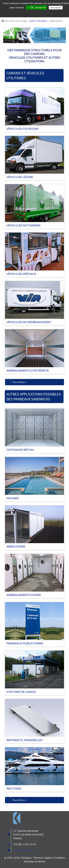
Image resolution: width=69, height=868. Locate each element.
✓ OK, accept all (36, 7)
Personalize (56, 8)
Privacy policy (36, 13)
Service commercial (23, 850)
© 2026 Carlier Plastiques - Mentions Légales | (29, 858)
